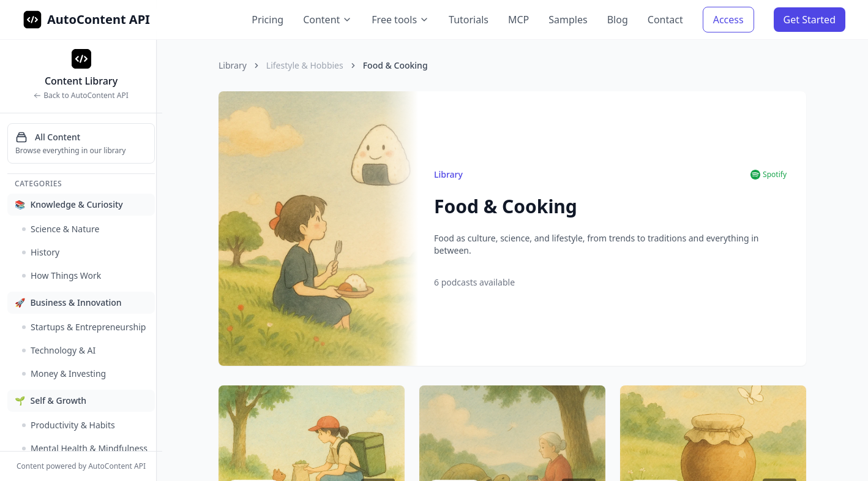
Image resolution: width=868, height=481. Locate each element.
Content (327, 20)
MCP (518, 20)
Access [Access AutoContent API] (728, 20)
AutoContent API (99, 19)
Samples (568, 20)
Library (233, 65)
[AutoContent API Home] (32, 20)
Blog (618, 20)
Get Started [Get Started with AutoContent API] (810, 20)
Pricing (268, 20)
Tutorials (469, 20)
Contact (665, 20)
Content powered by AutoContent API (81, 466)
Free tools (400, 20)
